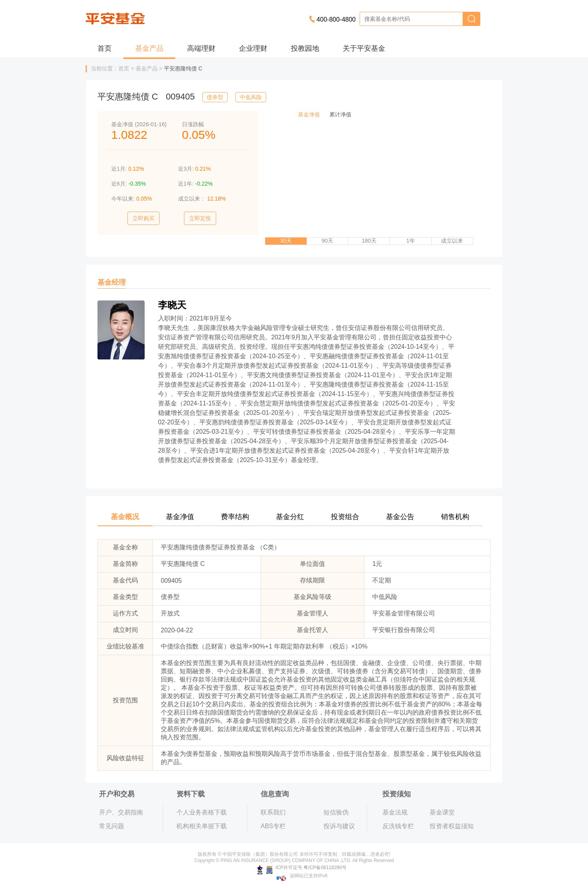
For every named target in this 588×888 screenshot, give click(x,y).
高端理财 (201, 48)
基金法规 (395, 812)
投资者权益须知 (452, 826)
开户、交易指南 (121, 812)
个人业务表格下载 (202, 812)
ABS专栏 (273, 826)
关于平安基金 (364, 48)
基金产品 (149, 48)
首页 (105, 48)
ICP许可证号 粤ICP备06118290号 (302, 868)
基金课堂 (442, 812)
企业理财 (253, 48)
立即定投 (200, 218)
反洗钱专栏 (398, 826)
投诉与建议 (339, 826)
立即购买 (143, 218)
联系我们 (273, 812)
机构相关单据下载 (202, 826)
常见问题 (112, 826)
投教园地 (305, 48)
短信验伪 (336, 812)
